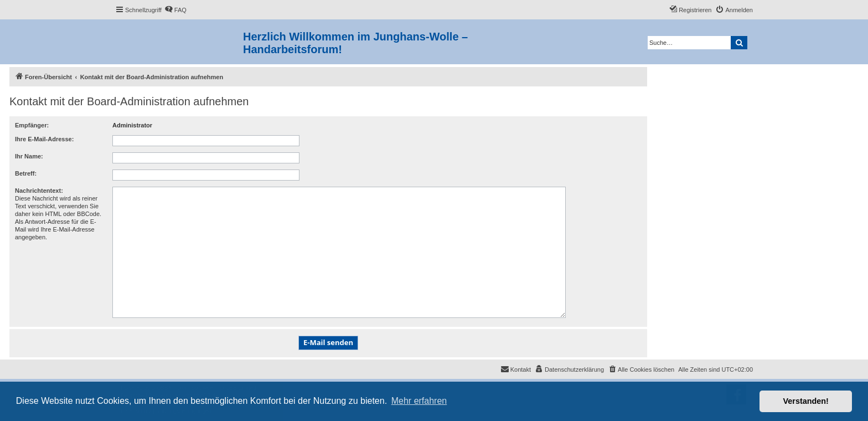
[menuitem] (175, 10)
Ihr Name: (29, 156)
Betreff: (26, 173)
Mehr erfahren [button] (419, 401)
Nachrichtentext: (39, 191)
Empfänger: (32, 125)
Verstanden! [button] (806, 401)
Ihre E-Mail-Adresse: (44, 139)
